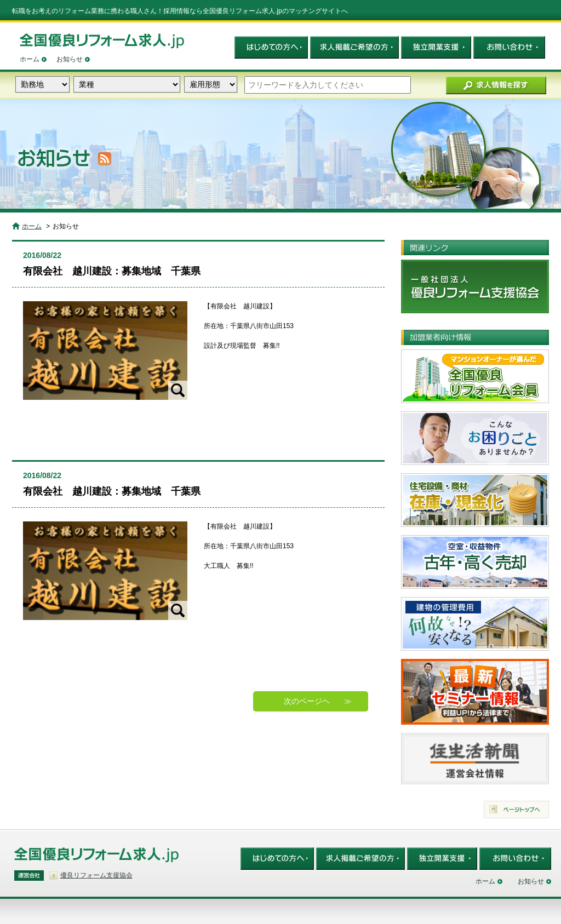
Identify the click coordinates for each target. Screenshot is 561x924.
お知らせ (70, 59)
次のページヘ (307, 701)
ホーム (30, 59)
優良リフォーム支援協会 (96, 875)
